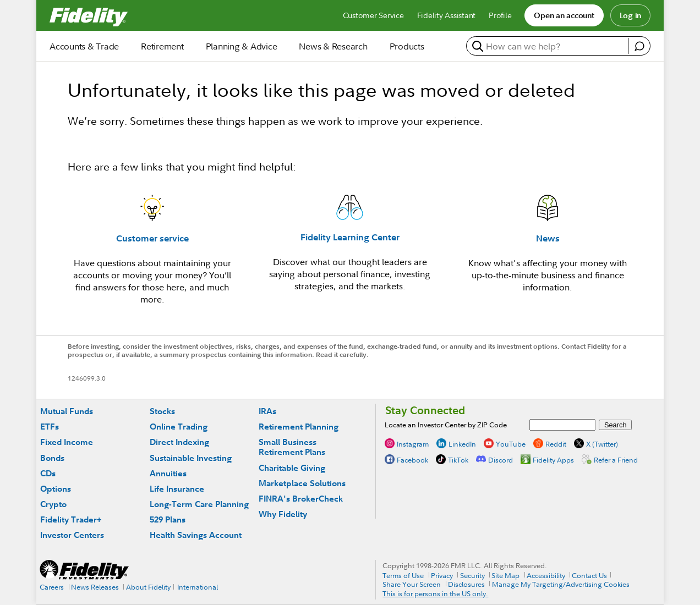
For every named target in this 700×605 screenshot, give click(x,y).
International (198, 587)
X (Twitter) (602, 444)
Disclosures (466, 584)
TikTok (458, 460)
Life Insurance (177, 489)
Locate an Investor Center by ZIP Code (446, 425)
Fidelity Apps (553, 460)
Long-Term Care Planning (199, 504)
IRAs (267, 411)
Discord (501, 460)
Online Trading (179, 427)
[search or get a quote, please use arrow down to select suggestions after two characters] (549, 46)
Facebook (412, 460)
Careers (52, 587)
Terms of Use (403, 575)
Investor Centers (72, 535)
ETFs (50, 427)
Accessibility (546, 575)
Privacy (442, 575)
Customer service (152, 238)
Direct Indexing (179, 442)
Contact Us (589, 575)
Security (472, 575)
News (548, 238)
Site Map (505, 575)
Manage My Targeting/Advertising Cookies (561, 584)
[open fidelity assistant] (639, 46)
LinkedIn (462, 444)
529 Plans (168, 519)
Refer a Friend (616, 460)
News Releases (95, 587)
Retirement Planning (299, 427)
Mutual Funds (67, 411)
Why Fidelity (283, 514)
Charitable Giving (292, 468)
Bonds (52, 458)
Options (56, 489)
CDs (48, 473)
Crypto (53, 504)
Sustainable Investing (191, 458)
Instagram (413, 444)
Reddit (556, 444)
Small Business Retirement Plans (292, 447)
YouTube (511, 444)
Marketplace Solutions (302, 483)
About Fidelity (148, 587)
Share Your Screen (412, 584)
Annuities (168, 473)
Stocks (162, 411)
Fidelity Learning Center (350, 237)
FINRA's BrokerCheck (301, 499)
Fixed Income (67, 442)
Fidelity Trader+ (71, 519)
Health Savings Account (196, 535)
